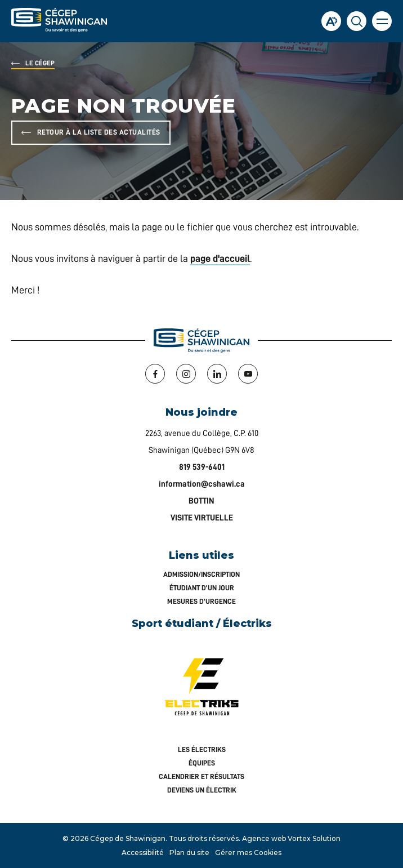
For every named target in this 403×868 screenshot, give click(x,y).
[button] (382, 21)
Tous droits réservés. (205, 838)
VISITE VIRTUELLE (202, 518)
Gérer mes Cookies (248, 853)
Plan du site (189, 853)
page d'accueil (220, 259)
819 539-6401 (202, 467)
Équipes (202, 763)
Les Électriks (202, 749)
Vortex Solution (314, 838)
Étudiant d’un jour (202, 588)
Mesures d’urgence (201, 601)
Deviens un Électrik (202, 790)
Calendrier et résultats (201, 776)
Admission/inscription (201, 574)
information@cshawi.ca (202, 484)
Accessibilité (143, 853)
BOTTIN (201, 501)
